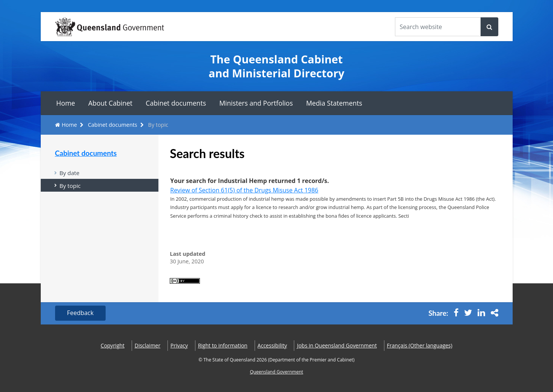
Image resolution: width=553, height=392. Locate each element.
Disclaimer (147, 345)
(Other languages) (420, 345)
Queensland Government (276, 372)
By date (70, 173)
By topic (70, 186)
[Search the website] (438, 27)
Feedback (81, 313)
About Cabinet (110, 103)
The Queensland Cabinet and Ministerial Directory (276, 66)
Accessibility (272, 345)
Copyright (113, 345)
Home (66, 103)
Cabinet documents (176, 103)
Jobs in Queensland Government (337, 345)
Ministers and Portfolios (256, 103)
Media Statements (334, 103)
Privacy (179, 345)
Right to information (223, 345)
